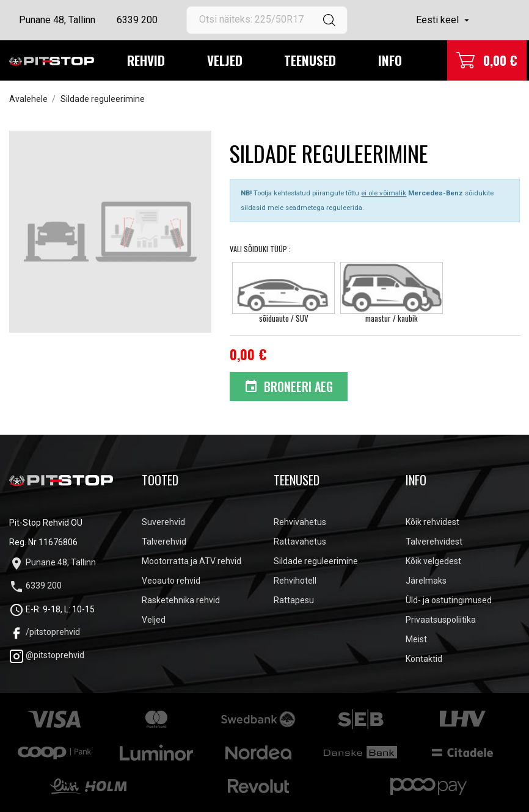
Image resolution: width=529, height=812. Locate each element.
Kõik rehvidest (432, 522)
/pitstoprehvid (45, 632)
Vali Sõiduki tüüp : (261, 249)
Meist (416, 639)
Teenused (310, 60)
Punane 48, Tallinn (57, 20)
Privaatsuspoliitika (441, 620)
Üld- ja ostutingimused (449, 600)
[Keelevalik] (444, 20)
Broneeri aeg (288, 386)
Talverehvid (164, 542)
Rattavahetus (300, 542)
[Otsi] (267, 20)
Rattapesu (294, 600)
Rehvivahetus (300, 522)
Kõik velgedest (433, 561)
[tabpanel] (110, 232)
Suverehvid (163, 522)
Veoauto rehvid (171, 581)
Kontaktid (424, 659)
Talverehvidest (434, 542)
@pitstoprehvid (47, 655)
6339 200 (137, 20)
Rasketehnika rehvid (181, 600)
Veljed (225, 60)
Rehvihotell (295, 581)
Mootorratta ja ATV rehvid (192, 561)
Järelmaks (426, 581)
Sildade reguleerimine (316, 561)
